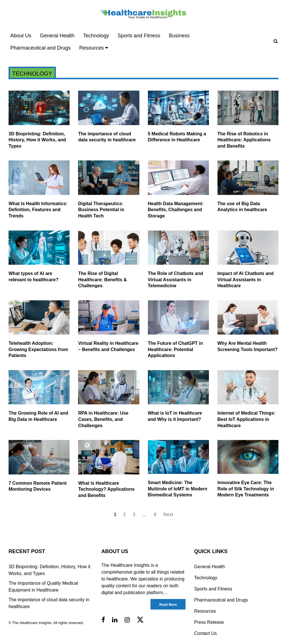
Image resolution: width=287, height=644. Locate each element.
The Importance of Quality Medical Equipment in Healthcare (43, 587)
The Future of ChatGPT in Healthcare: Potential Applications (176, 349)
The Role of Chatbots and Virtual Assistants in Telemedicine (176, 280)
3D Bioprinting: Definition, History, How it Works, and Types (37, 140)
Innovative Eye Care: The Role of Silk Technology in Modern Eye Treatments (246, 489)
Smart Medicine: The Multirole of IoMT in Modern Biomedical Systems (178, 489)
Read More (168, 605)
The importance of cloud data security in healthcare (49, 603)
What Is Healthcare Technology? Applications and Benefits (106, 489)
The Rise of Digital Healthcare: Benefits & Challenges (102, 280)
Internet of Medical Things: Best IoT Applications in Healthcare (247, 419)
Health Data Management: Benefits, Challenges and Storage (176, 210)
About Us (21, 36)
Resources (94, 48)
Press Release (209, 622)
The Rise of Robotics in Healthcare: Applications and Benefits (244, 140)
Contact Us (205, 633)
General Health (57, 36)
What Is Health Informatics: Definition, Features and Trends (38, 210)
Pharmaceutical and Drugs (40, 48)
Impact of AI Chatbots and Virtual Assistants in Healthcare (246, 280)
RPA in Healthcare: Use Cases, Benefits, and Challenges (103, 419)
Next (168, 514)
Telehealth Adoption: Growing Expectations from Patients (38, 349)
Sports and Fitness (139, 36)
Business (179, 36)
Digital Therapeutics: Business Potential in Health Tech (101, 210)
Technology (96, 36)
